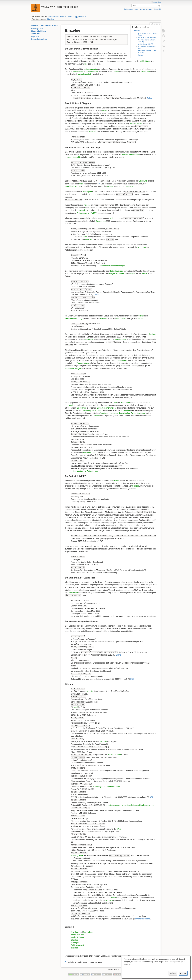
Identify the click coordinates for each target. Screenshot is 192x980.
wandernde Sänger (73, 368)
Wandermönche (83, 363)
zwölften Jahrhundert (130, 155)
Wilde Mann (145, 61)
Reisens (87, 205)
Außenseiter (78, 72)
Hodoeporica (115, 218)
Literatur (140, 55)
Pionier (116, 72)
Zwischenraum (92, 72)
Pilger (133, 273)
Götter (105, 110)
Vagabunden (120, 339)
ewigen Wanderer (117, 273)
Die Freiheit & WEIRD (145, 44)
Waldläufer (145, 72)
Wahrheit (109, 900)
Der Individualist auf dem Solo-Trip (146, 41)
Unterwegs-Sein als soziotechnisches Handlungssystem (131, 805)
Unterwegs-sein (90, 69)
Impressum (35, 37)
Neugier (90, 691)
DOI (132, 679)
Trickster (92, 132)
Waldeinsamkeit (85, 74)
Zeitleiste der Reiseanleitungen (112, 266)
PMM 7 (93, 213)
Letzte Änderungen (131, 9)
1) (99, 183)
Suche (159, 6)
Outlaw (140, 318)
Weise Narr (73, 593)
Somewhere (88, 932)
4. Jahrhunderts (121, 361)
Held (115, 403)
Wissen (110, 186)
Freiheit (116, 481)
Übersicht (157, 9)
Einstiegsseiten (37, 29)
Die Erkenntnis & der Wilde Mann (147, 34)
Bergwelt (82, 210)
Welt (81, 184)
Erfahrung (143, 181)
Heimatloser (121, 318)
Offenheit (74, 940)
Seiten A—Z (36, 33)
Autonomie (125, 410)
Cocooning (86, 410)
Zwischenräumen (113, 787)
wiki (76, 17)
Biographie (87, 192)
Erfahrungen (98, 787)
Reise (85, 237)
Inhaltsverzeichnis (143, 919)
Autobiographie (74, 157)
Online (150, 98)
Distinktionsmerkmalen (106, 408)
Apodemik (142, 247)
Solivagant (75, 943)
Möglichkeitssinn (78, 937)
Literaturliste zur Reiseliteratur (85, 471)
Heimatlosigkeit (136, 123)
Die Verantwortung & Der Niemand (147, 52)
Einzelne (83, 17)
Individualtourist (117, 271)
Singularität (81, 408)
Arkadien (89, 239)
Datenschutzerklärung (39, 39)
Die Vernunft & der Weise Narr (147, 47)
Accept (183, 973)
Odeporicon (101, 221)
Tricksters (89, 339)
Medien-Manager (146, 9)
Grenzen (96, 416)
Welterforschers (115, 755)
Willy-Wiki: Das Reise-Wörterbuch (61, 17)
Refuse (173, 973)
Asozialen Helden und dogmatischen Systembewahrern (123, 413)
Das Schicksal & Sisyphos (147, 38)
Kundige (152, 334)
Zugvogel (75, 948)
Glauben (129, 186)
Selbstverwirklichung (74, 318)
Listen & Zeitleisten (39, 31)
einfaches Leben (90, 453)
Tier (86, 64)
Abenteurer (125, 403)
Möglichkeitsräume (73, 186)
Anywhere (75, 932)
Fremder (104, 318)
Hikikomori (96, 410)
